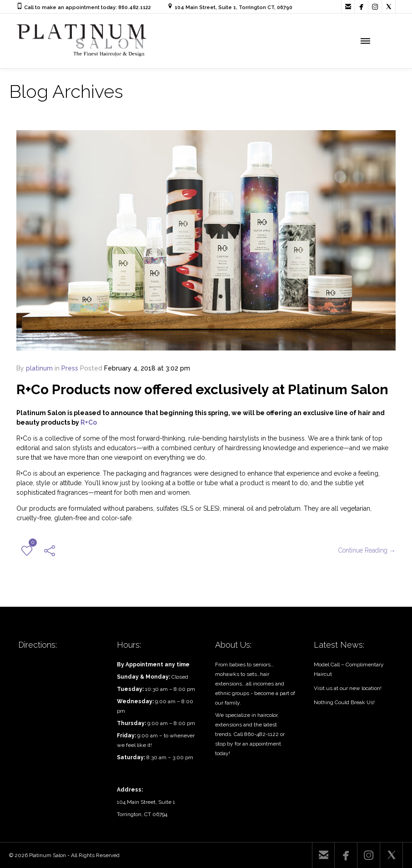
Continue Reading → (367, 550)
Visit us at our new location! (348, 688)
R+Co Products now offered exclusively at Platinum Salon (202, 389)
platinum (39, 368)
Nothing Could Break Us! (344, 702)
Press (70, 368)
